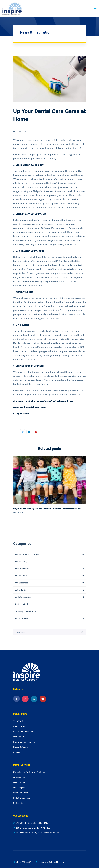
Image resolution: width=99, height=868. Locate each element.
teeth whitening (49, 606)
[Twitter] (22, 432)
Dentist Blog (49, 563)
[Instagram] (25, 699)
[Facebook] (16, 432)
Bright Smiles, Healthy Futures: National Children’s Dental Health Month (47, 508)
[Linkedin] (29, 432)
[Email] (36, 432)
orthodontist (49, 591)
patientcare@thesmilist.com (51, 862)
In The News (49, 577)
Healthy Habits (22, 132)
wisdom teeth (49, 620)
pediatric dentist (49, 599)
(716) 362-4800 (24, 862)
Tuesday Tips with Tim (49, 613)
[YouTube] (43, 699)
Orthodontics (49, 584)
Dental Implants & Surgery (49, 556)
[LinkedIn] (34, 699)
